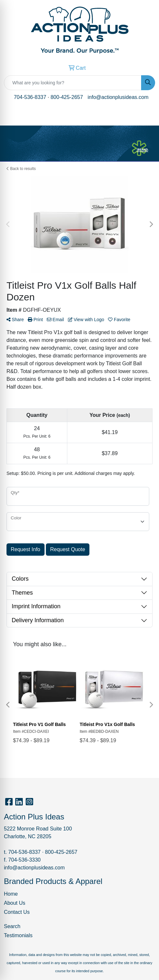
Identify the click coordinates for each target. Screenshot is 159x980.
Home (11, 894)
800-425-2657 (67, 97)
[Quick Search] (73, 83)
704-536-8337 (30, 97)
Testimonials (18, 935)
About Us (15, 903)
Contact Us (17, 912)
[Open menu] (146, 116)
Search (12, 926)
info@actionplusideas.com (118, 97)
